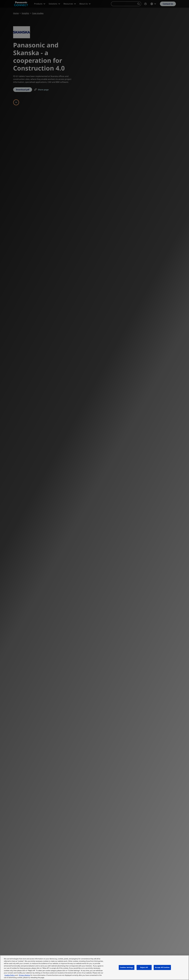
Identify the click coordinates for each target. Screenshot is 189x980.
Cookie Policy (10, 975)
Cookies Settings (127, 967)
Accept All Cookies (162, 967)
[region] (94, 968)
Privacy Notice (24, 975)
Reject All (144, 967)
